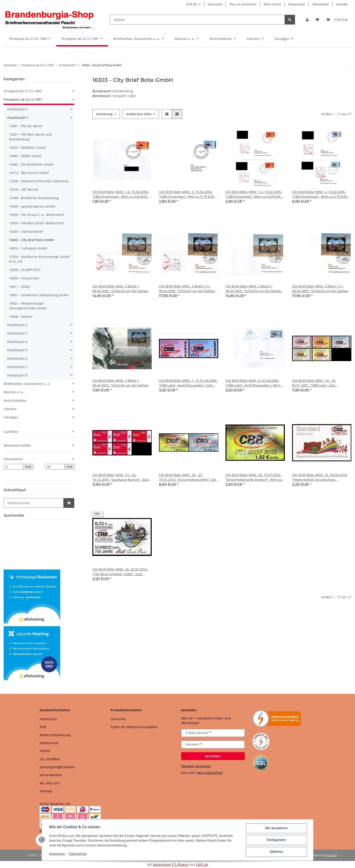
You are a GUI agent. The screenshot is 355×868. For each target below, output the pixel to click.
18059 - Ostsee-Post (24, 278)
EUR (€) (191, 4)
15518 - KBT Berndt (24, 189)
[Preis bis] (55, 467)
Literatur (10, 409)
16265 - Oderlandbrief (26, 231)
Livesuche (118, 719)
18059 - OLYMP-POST (25, 270)
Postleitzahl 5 (17, 350)
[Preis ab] (13, 467)
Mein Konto (272, 4)
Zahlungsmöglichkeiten (57, 767)
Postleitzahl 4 (17, 342)
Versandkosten (51, 775)
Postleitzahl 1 (18, 118)
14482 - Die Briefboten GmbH (31, 164)
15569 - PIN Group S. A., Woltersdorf (36, 215)
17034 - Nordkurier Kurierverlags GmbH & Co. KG (39, 259)
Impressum (57, 854)
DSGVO (45, 751)
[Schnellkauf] (34, 503)
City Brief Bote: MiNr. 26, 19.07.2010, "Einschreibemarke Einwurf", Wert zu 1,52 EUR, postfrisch (254, 477)
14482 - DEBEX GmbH (25, 156)
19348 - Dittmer (21, 317)
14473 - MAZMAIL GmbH (27, 148)
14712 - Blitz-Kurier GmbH (29, 173)
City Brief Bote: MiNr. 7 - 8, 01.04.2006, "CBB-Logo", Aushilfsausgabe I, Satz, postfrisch (188, 383)
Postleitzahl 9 (17, 375)
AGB (43, 727)
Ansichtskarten (15, 400)
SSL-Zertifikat (49, 759)
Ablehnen (276, 852)
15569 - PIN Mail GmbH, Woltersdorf (36, 223)
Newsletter (321, 4)
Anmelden (213, 756)
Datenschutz (78, 854)
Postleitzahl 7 (17, 367)
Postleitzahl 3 (17, 333)
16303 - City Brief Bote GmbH (32, 240)
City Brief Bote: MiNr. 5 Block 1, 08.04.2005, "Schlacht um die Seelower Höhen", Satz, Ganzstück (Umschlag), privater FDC (255, 289)
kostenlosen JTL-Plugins (171, 864)
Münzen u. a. (14, 392)
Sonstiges (11, 417)
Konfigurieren (276, 840)
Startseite (215, 4)
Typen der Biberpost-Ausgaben (134, 727)
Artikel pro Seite (139, 114)
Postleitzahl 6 (17, 358)
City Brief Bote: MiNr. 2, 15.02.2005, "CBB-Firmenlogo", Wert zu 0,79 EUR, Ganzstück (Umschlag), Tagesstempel (187, 194)
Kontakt (342, 4)
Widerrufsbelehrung (55, 735)
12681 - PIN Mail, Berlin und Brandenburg (30, 137)
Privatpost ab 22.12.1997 (23, 99)
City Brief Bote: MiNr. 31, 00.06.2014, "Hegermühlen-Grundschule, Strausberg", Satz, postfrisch (320, 477)
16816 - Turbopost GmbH (28, 248)
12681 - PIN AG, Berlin (26, 126)
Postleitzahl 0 (17, 109)
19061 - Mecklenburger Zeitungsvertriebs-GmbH (28, 306)
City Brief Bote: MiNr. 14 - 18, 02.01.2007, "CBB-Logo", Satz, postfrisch (314, 383)
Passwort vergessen (196, 766)
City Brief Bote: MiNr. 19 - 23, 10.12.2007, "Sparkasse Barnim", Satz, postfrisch (121, 477)
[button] (307, 20)
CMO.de (202, 864)
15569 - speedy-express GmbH (32, 206)
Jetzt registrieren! (210, 773)
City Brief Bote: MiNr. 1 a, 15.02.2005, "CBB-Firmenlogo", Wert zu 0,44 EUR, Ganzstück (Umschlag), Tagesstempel (121, 194)
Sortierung (104, 114)
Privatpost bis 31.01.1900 (23, 91)
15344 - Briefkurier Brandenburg (34, 198)
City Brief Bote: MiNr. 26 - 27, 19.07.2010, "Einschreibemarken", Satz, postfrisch (189, 477)
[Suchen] (197, 20)
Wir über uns (50, 783)
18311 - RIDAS (20, 287)
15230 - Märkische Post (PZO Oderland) (39, 181)
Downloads (297, 4)
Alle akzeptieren (276, 828)
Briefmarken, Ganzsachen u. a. (27, 384)
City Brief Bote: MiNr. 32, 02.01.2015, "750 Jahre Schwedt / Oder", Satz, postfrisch (120, 572)
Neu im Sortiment (243, 4)
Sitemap (46, 791)
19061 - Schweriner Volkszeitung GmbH (39, 295)
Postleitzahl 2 (17, 325)
